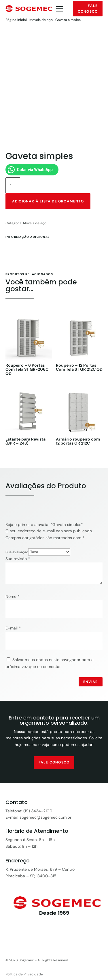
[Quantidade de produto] (13, 185)
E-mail (13, 628)
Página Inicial (16, 20)
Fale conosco (88, 9)
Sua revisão (18, 559)
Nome (13, 596)
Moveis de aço (41, 20)
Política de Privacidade (24, 974)
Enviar (91, 682)
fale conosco (54, 762)
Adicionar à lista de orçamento (48, 201)
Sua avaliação (17, 552)
